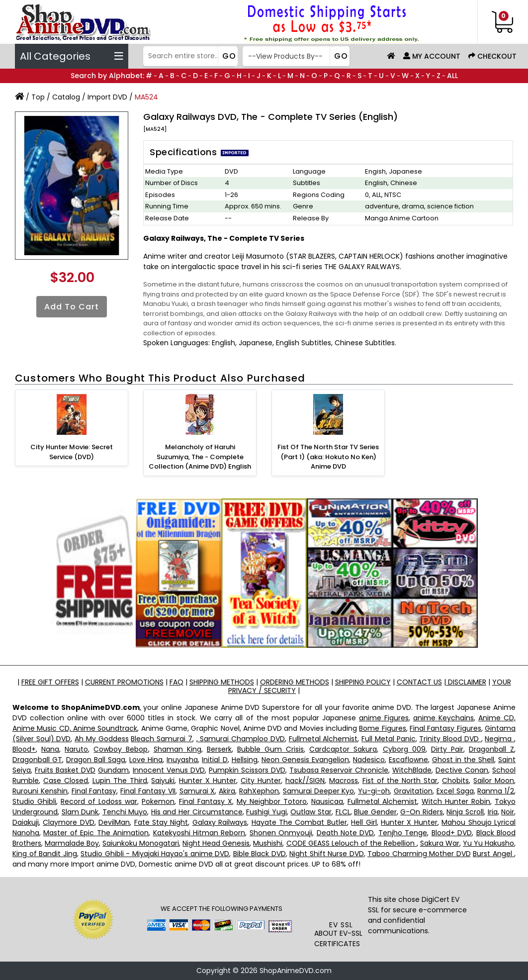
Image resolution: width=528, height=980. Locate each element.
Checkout (492, 56)
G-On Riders (422, 812)
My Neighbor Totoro (272, 801)
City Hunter (261, 781)
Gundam (113, 770)
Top (38, 97)
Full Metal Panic (388, 739)
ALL (452, 76)
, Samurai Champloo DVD (241, 739)
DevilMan (114, 822)
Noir (508, 812)
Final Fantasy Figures (445, 728)
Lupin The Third (120, 781)
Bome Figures (382, 728)
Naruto (76, 749)
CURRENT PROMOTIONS (124, 682)
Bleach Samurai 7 (161, 739)
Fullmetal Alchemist (323, 739)
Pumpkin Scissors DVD (247, 770)
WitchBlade (412, 770)
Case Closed (66, 781)
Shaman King (177, 749)
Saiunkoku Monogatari (141, 843)
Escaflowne (408, 760)
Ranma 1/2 (496, 791)
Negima (499, 739)
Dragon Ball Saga (96, 760)
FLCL (343, 812)
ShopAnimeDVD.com (296, 971)
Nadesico (369, 760)
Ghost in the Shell (463, 760)
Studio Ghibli (34, 801)
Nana (50, 749)
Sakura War (440, 843)
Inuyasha (182, 760)
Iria (493, 812)
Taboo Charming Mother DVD (419, 854)
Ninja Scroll (465, 812)
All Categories (72, 56)
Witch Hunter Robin (456, 801)
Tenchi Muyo (125, 812)
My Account (432, 56)
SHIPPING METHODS (222, 682)
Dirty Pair (447, 749)
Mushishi (268, 843)
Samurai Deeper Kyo (319, 791)
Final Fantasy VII (148, 791)
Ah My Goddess (101, 739)
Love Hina (146, 760)
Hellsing (245, 760)
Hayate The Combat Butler (299, 822)
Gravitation (413, 791)
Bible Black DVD (260, 854)
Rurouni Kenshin (40, 791)
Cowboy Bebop (121, 749)
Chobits (455, 781)
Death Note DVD (346, 833)
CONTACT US (419, 682)
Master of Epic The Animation (96, 833)
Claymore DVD (68, 822)
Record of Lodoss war (99, 801)
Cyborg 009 (404, 749)
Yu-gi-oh (374, 791)
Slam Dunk (80, 812)
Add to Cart (72, 307)
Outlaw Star (311, 812)
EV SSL (341, 925)
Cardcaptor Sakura (343, 749)
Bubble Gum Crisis (270, 749)
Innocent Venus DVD (169, 770)
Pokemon (158, 801)
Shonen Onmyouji (281, 833)
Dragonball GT (37, 760)
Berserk (219, 749)
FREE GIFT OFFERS (50, 682)
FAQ (176, 682)
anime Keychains (443, 718)
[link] (341, 901)
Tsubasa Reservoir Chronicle (339, 770)
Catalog (66, 97)
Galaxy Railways (220, 822)
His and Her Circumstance (197, 812)
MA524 (146, 97)
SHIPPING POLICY (363, 682)
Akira (227, 791)
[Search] (189, 56)
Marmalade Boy (72, 843)
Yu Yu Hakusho (488, 843)
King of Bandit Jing (45, 854)
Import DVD (107, 97)
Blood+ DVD (452, 833)
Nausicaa (327, 801)
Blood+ (24, 749)
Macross (344, 781)
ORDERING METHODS (295, 682)
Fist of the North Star (400, 781)
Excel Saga (455, 791)
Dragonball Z (491, 749)
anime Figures (384, 718)
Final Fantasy (94, 791)
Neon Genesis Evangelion (305, 760)
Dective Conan (462, 770)
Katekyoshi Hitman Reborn (199, 833)
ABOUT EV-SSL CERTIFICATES (338, 938)
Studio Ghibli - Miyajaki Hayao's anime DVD (155, 854)
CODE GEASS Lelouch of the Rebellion (352, 843)
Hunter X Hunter (208, 781)
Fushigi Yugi (266, 812)
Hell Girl (364, 822)
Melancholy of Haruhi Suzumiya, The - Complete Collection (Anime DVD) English (200, 457)
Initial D (215, 760)
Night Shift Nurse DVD (327, 854)
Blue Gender (375, 812)
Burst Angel (493, 854)
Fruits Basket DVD (65, 770)
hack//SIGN (305, 781)
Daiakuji (26, 822)
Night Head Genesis (216, 843)
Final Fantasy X (206, 801)
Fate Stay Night (161, 822)
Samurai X (197, 791)
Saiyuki (163, 781)
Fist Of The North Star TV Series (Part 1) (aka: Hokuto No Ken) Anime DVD (328, 457)
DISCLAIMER (466, 682)
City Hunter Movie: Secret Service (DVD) (72, 452)
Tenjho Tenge (403, 833)
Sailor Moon (494, 781)
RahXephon (259, 791)
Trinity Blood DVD (450, 739)
